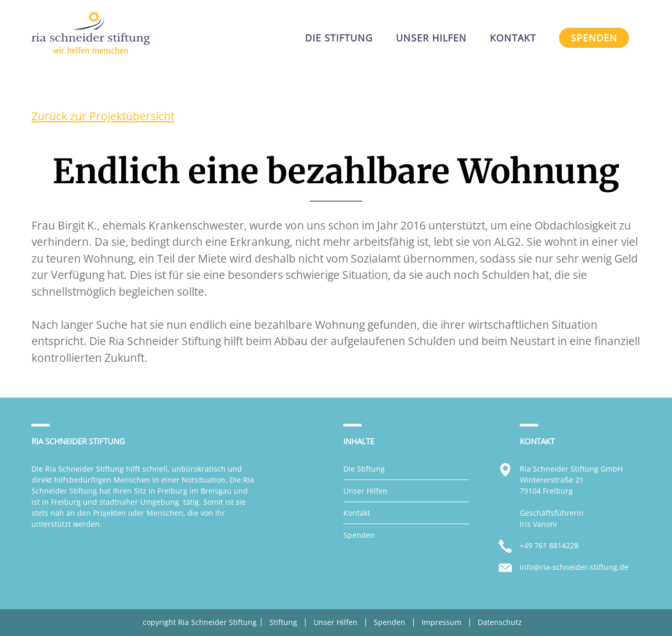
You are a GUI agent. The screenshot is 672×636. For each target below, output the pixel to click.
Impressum (442, 622)
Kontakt (357, 513)
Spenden (359, 535)
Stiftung (283, 622)
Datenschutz (500, 622)
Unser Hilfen (365, 491)
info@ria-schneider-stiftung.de (574, 567)
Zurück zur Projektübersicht (103, 116)
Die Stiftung (364, 469)
